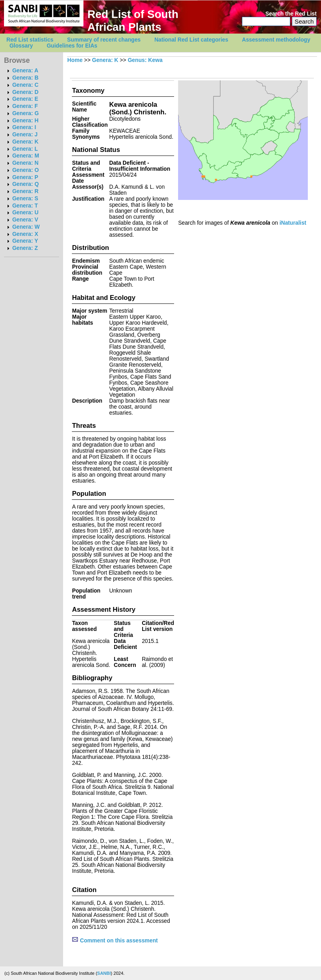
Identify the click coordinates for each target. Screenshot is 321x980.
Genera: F (25, 106)
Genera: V (25, 220)
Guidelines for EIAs (72, 46)
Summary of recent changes (104, 40)
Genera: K (26, 142)
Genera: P (25, 177)
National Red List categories (191, 40)
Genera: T (25, 206)
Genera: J (25, 135)
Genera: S (25, 199)
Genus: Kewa (145, 60)
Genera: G (26, 113)
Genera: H (26, 121)
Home (75, 60)
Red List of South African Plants (133, 21)
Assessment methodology (276, 40)
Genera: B (26, 78)
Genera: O (26, 170)
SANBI (104, 973)
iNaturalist (293, 223)
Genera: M (26, 156)
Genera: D (26, 92)
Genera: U (26, 213)
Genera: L (25, 149)
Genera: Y (25, 241)
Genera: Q (26, 184)
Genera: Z (25, 248)
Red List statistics (30, 40)
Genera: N (26, 163)
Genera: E (25, 99)
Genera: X (25, 234)
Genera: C (26, 85)
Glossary (21, 46)
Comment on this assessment (115, 941)
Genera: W (26, 227)
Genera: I (24, 127)
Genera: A (25, 71)
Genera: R (26, 191)
